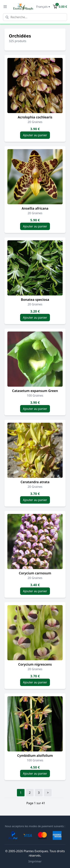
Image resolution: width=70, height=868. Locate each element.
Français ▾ (43, 7)
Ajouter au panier (35, 135)
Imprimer (35, 861)
